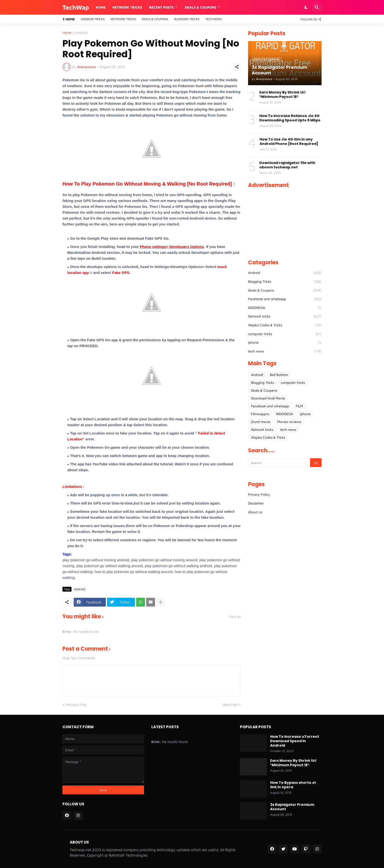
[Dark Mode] (306, 7)
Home (101, 7)
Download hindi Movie (268, 398)
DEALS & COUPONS (201, 7)
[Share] (237, 67)
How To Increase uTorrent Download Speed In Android (295, 741)
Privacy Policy (259, 494)
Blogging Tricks (187, 19)
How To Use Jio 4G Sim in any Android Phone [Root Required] (289, 141)
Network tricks (285, 316)
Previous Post (76, 705)
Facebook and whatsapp (285, 299)
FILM (299, 406)
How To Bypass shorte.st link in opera (293, 785)
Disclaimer (256, 503)
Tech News (214, 19)
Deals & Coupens (285, 290)
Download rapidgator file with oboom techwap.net (287, 165)
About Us (255, 512)
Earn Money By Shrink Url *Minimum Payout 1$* (282, 94)
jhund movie (261, 422)
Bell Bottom (279, 375)
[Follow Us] (310, 19)
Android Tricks (93, 19)
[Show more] (161, 602)
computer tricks (285, 334)
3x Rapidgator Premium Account (292, 807)
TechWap (76, 7)
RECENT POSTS (161, 7)
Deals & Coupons (155, 19)
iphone (285, 342)
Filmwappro (260, 414)
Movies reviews (289, 422)
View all (235, 617)
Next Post (230, 705)
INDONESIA (285, 308)
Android (81, 33)
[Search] (317, 7)
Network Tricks (127, 7)
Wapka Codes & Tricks (285, 325)
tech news (285, 351)
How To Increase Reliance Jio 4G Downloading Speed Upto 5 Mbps (290, 118)
